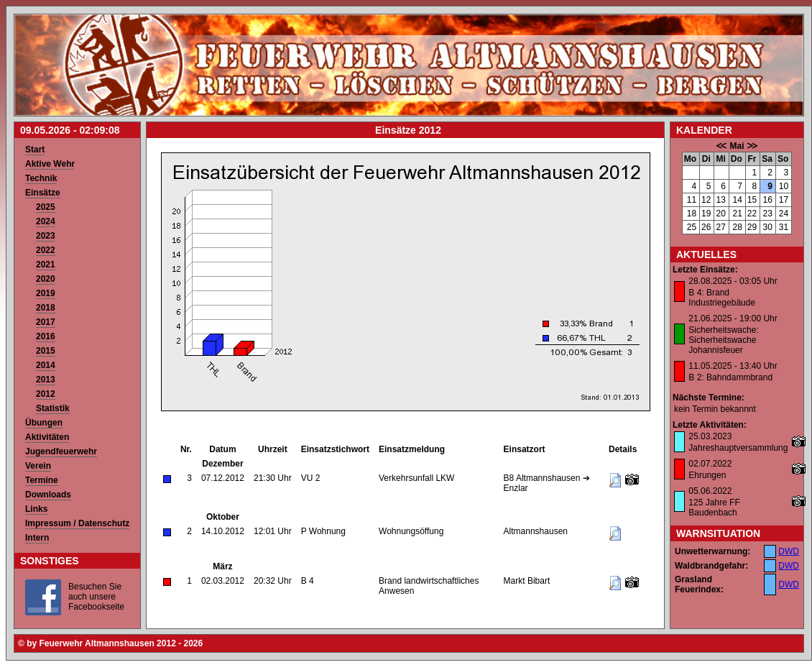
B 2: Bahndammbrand (730, 377)
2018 (46, 308)
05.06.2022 (710, 491)
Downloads (48, 495)
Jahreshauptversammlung (738, 448)
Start (35, 150)
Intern (37, 538)
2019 (46, 293)
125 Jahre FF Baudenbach (714, 508)
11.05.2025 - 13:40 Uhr (733, 366)
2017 (46, 322)
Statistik (53, 408)
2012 (46, 394)
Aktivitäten (47, 437)
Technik (41, 178)
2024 (46, 221)
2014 (46, 365)
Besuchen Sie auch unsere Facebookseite (96, 597)
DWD (789, 551)
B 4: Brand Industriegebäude (722, 298)
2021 (46, 265)
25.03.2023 (710, 436)
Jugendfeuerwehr (61, 451)
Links (36, 509)
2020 (46, 279)
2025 (46, 207)
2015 (46, 351)
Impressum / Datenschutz (77, 523)
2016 (46, 336)
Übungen (44, 423)
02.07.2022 (710, 464)
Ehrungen (707, 475)
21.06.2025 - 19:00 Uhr (733, 318)
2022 (46, 250)
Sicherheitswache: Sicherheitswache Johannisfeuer (723, 340)
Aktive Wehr (50, 164)
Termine (42, 480)
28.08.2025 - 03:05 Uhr (733, 281)
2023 (46, 236)
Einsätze (43, 193)
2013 (46, 380)
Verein (38, 466)
